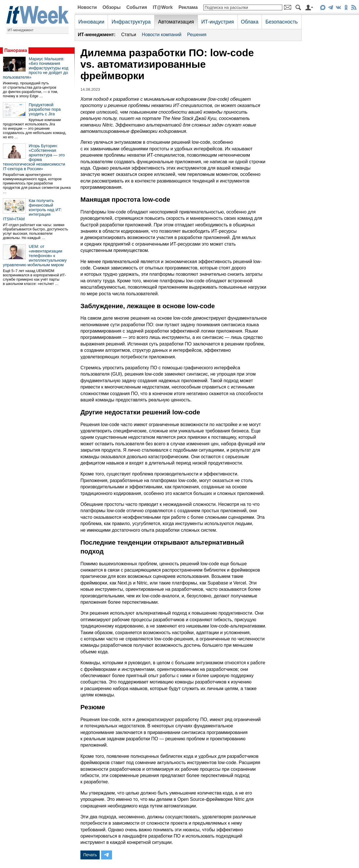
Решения (197, 35)
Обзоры (112, 7)
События (137, 7)
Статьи (129, 35)
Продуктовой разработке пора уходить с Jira (45, 109)
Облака (250, 22)
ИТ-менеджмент (21, 30)
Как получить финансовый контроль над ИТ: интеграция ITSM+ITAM (32, 210)
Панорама (16, 50)
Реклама (188, 7)
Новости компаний (162, 35)
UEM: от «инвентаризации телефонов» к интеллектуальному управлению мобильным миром (35, 256)
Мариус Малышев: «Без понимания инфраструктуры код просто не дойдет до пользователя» (36, 68)
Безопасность (281, 22)
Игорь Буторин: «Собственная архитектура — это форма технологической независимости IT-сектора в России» (34, 157)
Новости (87, 7)
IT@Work (163, 7)
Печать (90, 855)
